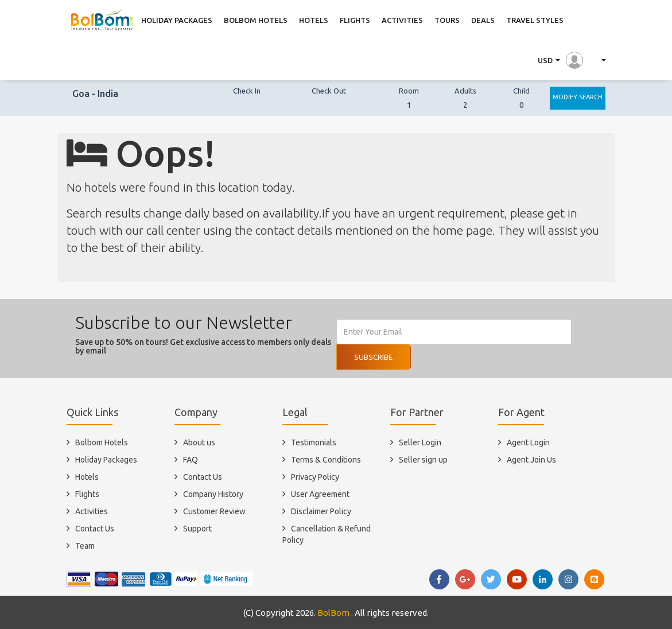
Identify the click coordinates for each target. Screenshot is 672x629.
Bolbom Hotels (102, 442)
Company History (213, 494)
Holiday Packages (106, 460)
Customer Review (214, 511)
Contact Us (95, 529)
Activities (92, 511)
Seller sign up (423, 460)
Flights (87, 494)
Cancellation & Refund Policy (327, 534)
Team (85, 546)
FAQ (191, 460)
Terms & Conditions (326, 460)
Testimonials (314, 442)
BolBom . (335, 613)
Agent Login (528, 442)
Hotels (87, 477)
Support (197, 529)
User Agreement (320, 494)
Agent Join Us (531, 460)
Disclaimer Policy (321, 511)
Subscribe (373, 357)
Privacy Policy (315, 477)
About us (199, 442)
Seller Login (420, 442)
